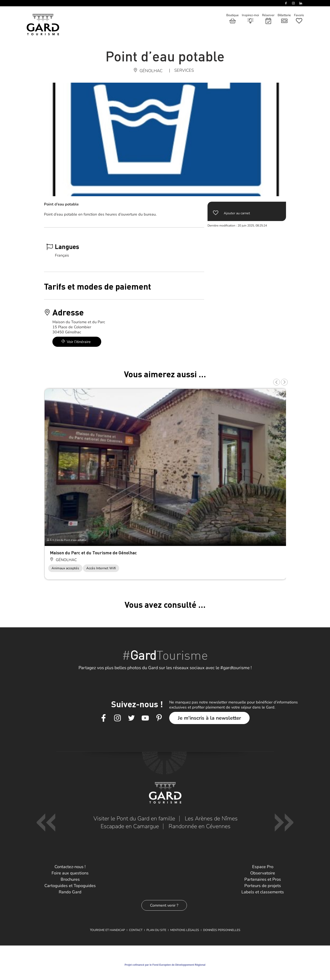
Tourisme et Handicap (107, 930)
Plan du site (156, 930)
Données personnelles (222, 930)
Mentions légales (185, 930)
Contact (136, 930)
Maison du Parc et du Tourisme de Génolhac (93, 553)
